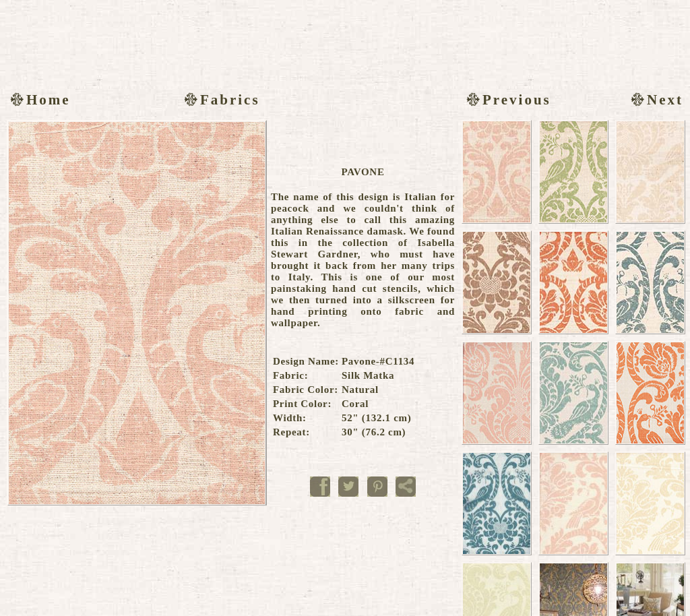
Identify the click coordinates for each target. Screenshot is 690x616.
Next (655, 100)
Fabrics (220, 100)
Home (39, 100)
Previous (507, 100)
